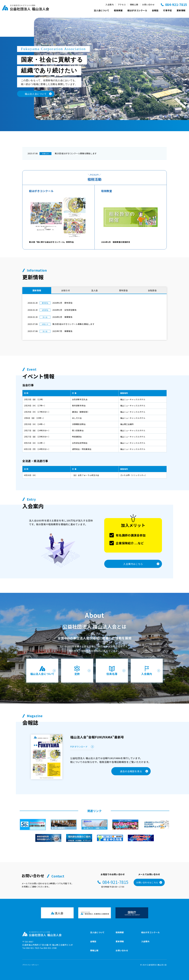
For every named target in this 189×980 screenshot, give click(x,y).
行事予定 (168, 10)
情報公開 (134, 5)
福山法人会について (43, 670)
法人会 (94, 290)
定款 (82, 670)
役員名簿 (116, 670)
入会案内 (110, 5)
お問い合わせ (148, 5)
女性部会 (152, 290)
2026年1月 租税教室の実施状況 (131, 219)
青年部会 (123, 290)
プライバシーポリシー (31, 965)
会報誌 (155, 10)
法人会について (102, 10)
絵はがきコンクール (137, 10)
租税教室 (118, 10)
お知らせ (66, 290)
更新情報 (181, 10)
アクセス (122, 5)
